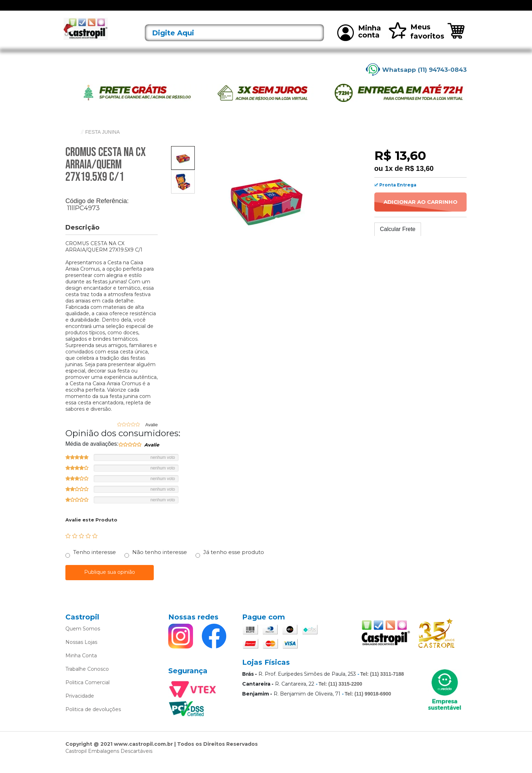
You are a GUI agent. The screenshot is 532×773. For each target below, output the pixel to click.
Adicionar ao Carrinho (420, 211)
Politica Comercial (87, 692)
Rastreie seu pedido (442, 10)
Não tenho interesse (160, 562)
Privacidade (80, 705)
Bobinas (284, 10)
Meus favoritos (416, 41)
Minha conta (359, 42)
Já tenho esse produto (234, 562)
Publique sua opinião (110, 582)
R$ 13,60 (419, 178)
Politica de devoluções (93, 719)
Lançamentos (137, 10)
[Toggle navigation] (71, 10)
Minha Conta (81, 665)
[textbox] (234, 42)
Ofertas (106, 10)
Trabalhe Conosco (87, 679)
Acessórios (171, 10)
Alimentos (202, 10)
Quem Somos (83, 638)
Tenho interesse (95, 562)
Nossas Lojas (81, 652)
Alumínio (230, 10)
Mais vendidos (386, 10)
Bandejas (258, 10)
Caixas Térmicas (319, 10)
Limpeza (353, 10)
